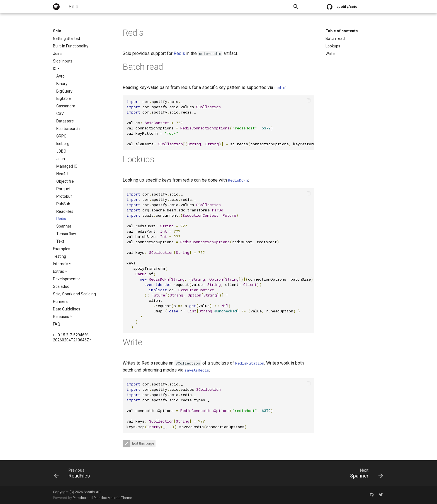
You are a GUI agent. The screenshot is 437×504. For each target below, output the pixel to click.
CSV (60, 114)
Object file (65, 181)
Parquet (63, 189)
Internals (61, 264)
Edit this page (143, 444)
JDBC (61, 151)
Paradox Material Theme (113, 498)
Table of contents (342, 31)
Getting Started (66, 38)
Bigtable (64, 98)
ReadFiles (65, 211)
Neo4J (62, 174)
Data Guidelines (67, 309)
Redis (61, 219)
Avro (60, 76)
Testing (60, 256)
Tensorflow (66, 234)
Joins (58, 54)
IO (55, 69)
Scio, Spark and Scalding (74, 294)
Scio (57, 31)
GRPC (61, 136)
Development (65, 279)
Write (330, 54)
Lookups (333, 46)
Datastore (65, 121)
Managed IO (67, 166)
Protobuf (64, 196)
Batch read (335, 38)
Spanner (64, 226)
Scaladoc (61, 286)
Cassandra (66, 106)
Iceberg (63, 144)
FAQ (57, 324)
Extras (59, 271)
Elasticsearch (68, 129)
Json (61, 159)
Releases (61, 317)
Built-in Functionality (71, 46)
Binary (62, 84)
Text (60, 241)
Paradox (79, 498)
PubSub (63, 204)
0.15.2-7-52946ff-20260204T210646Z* (72, 337)
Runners (60, 302)
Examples (62, 249)
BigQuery (64, 91)
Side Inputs (63, 61)
